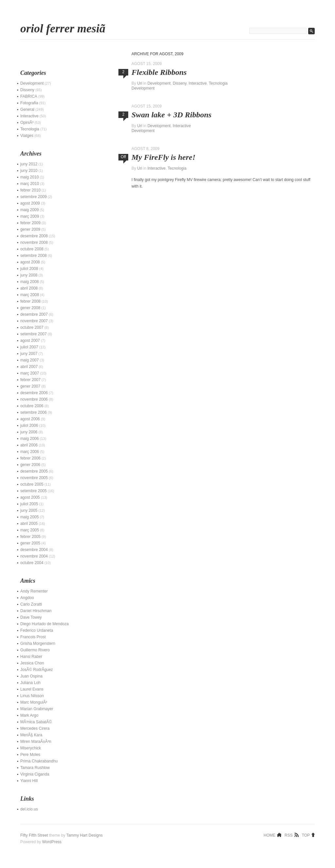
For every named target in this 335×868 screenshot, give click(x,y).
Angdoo (27, 598)
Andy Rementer (34, 591)
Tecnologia (218, 83)
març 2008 (30, 295)
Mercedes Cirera (35, 728)
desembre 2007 (34, 314)
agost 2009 (30, 203)
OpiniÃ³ (27, 123)
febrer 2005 (30, 537)
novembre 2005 (34, 478)
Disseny (180, 83)
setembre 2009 (34, 197)
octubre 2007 (32, 327)
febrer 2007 (30, 380)
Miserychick (31, 748)
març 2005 (30, 530)
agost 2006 (30, 419)
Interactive (198, 83)
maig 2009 (29, 210)
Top (306, 835)
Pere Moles (30, 755)
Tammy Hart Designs (85, 835)
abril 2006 (29, 445)
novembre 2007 (34, 321)
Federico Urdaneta (37, 630)
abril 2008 (29, 288)
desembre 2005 (34, 471)
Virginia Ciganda (35, 774)
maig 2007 (29, 360)
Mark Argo (29, 715)
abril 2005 (29, 524)
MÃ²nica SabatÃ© (36, 722)
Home (270, 835)
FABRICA (29, 96)
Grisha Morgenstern (38, 643)
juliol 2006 (29, 426)
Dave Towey (31, 617)
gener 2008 (30, 308)
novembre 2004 (34, 556)
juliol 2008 (29, 269)
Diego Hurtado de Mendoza (44, 624)
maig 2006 (29, 439)
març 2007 (30, 373)
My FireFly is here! (163, 157)
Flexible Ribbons (159, 72)
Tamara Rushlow (35, 768)
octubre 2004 (32, 563)
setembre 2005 (34, 491)
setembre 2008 (34, 256)
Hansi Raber (31, 657)
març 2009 (30, 216)
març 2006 (30, 452)
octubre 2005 (32, 484)
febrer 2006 (30, 458)
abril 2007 (29, 367)
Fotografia (29, 103)
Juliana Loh (30, 683)
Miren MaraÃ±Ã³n (36, 742)
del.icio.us (29, 809)
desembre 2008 (34, 236)
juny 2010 (29, 171)
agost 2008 (30, 262)
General (27, 109)
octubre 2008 (32, 249)
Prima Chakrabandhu (39, 761)
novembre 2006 (34, 399)
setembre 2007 (34, 334)
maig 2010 (29, 177)
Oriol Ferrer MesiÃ (64, 28)
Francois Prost (33, 637)
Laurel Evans (32, 689)
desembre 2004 (34, 550)
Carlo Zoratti (31, 604)
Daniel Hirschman (36, 611)
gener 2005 (30, 543)
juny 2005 (29, 510)
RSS (289, 835)
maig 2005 (29, 517)
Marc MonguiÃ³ (34, 702)
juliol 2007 (29, 347)
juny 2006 (29, 432)
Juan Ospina (31, 676)
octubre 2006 (32, 406)
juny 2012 (29, 164)
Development (159, 83)
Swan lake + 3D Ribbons (171, 115)
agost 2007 (30, 341)
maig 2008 (29, 282)
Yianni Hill (29, 781)
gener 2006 (30, 465)
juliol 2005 (29, 504)
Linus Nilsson (32, 696)
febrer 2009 (30, 223)
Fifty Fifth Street (34, 835)
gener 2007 (30, 386)
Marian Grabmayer (37, 709)
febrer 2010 (30, 190)
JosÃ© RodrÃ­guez (37, 670)
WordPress (52, 842)
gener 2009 (30, 229)
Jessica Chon (32, 663)
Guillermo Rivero (35, 650)
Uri (140, 83)
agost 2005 (30, 497)
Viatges (27, 136)
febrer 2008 (30, 301)
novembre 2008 (34, 242)
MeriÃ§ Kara (31, 735)
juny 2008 (29, 275)
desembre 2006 (34, 393)
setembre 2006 (34, 412)
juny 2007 (29, 354)
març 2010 (30, 184)
